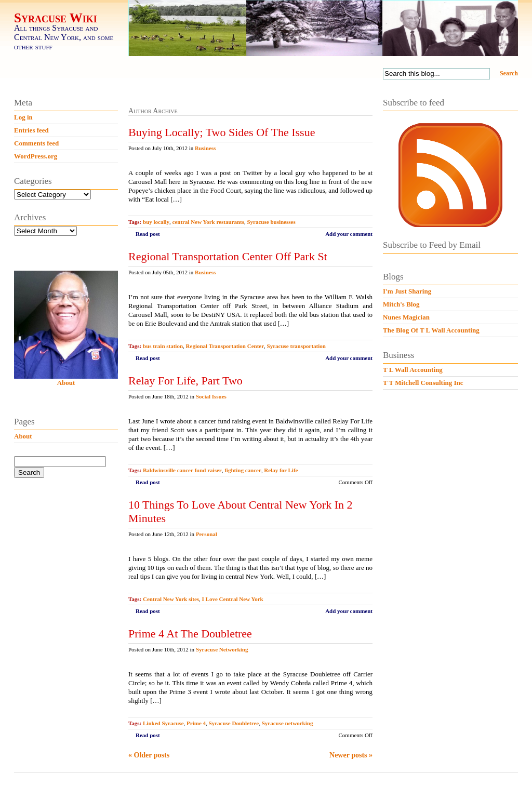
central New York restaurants (208, 222)
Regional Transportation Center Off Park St (228, 256)
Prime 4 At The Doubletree (190, 634)
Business (205, 148)
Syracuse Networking (222, 649)
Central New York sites (171, 599)
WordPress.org (36, 156)
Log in (23, 117)
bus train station (163, 346)
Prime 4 (196, 723)
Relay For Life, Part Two (185, 381)
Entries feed (31, 130)
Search (509, 73)
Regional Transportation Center (225, 346)
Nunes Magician (406, 317)
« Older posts (149, 755)
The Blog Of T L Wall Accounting (431, 330)
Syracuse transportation (296, 346)
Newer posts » (351, 755)
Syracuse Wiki (56, 18)
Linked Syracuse (163, 723)
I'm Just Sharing (407, 291)
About (66, 383)
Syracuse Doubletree (234, 723)
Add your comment (349, 234)
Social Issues (211, 396)
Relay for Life (281, 470)
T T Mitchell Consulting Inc (423, 383)
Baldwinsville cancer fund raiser (182, 470)
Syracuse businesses (271, 222)
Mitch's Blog (401, 304)
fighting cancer (243, 470)
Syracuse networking (288, 723)
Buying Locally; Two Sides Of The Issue (222, 132)
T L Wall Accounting (413, 370)
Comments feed (36, 143)
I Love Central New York (233, 599)
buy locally (156, 222)
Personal (207, 534)
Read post (148, 234)
